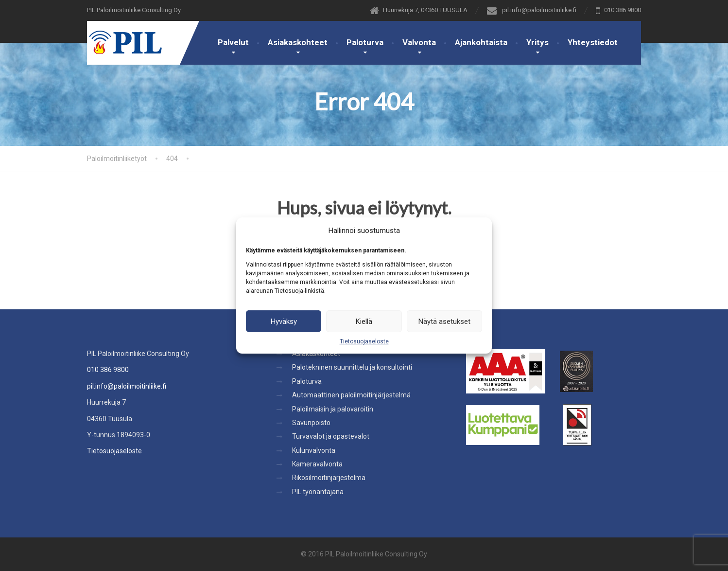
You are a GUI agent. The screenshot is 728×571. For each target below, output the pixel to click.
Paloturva (365, 42)
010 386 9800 (108, 370)
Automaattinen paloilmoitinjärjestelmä (351, 395)
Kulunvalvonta (314, 450)
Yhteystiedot (593, 42)
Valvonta (419, 42)
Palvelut (233, 42)
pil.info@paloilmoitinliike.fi (127, 386)
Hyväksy (284, 321)
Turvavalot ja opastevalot (331, 436)
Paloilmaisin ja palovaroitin (333, 409)
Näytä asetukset (444, 321)
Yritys (537, 42)
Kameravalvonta (317, 464)
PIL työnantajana (318, 492)
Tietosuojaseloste (364, 341)
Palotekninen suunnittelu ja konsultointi (352, 367)
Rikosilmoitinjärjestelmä (329, 478)
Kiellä (364, 321)
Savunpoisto (311, 423)
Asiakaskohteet (298, 42)
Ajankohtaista (481, 42)
